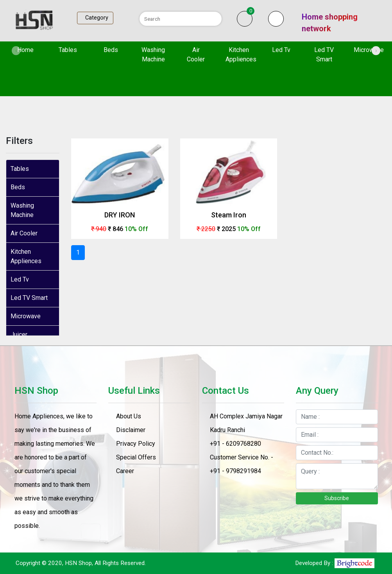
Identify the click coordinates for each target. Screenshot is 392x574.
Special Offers (136, 457)
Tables (68, 50)
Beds (111, 50)
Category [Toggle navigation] (95, 18)
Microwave (369, 50)
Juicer (19, 335)
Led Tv (281, 50)
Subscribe (337, 498)
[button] (276, 19)
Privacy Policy (136, 444)
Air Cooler (196, 55)
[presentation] (16, 51)
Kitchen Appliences (241, 55)
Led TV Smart (324, 55)
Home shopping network (330, 23)
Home (31, 49)
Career (125, 471)
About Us (129, 416)
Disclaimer (131, 430)
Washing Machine (153, 55)
